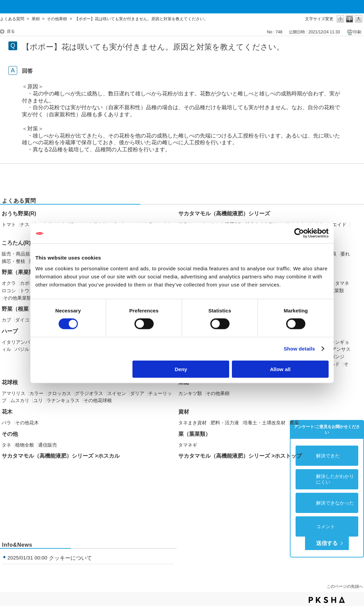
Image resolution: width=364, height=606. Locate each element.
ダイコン (25, 320)
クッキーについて (70, 558)
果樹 (36, 19)
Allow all (280, 369)
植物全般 (25, 445)
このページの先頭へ (345, 586)
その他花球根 (98, 400)
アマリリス (13, 393)
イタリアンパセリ (21, 342)
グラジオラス (89, 393)
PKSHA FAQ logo (327, 600)
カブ (6, 320)
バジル (22, 349)
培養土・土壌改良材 (264, 423)
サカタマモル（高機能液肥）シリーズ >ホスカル (61, 456)
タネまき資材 (192, 423)
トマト (9, 224)
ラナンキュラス (63, 400)
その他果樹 (57, 19)
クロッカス (59, 393)
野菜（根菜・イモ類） (29, 309)
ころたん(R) (16, 243)
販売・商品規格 (18, 254)
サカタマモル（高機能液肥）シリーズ (224, 214)
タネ (6, 445)
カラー (36, 393)
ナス (25, 224)
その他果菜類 (17, 298)
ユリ (38, 400)
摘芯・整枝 (13, 261)
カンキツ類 (190, 393)
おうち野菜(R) (19, 214)
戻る (11, 31)
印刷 (357, 32)
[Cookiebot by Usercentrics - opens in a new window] (299, 233)
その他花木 (27, 423)
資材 (184, 412)
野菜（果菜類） (21, 272)
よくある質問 (12, 19)
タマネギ (188, 445)
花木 (7, 412)
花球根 (10, 382)
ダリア (137, 393)
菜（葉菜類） (194, 434)
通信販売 (48, 445)
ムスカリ (20, 400)
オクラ (9, 283)
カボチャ (29, 283)
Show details (299, 349)
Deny (181, 369)
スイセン (117, 393)
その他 (10, 434)
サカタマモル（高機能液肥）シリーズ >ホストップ (240, 456)
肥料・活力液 (225, 423)
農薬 (294, 423)
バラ (6, 423)
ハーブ (10, 331)
